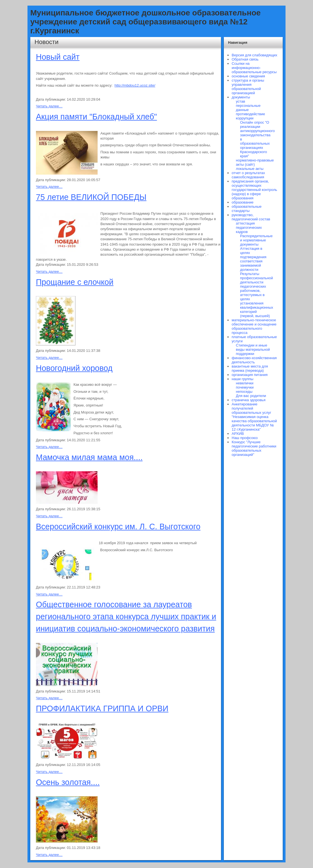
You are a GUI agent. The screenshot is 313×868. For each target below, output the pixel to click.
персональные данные (248, 108)
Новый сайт (58, 57)
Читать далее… (49, 106)
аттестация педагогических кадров (249, 228)
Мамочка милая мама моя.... (89, 457)
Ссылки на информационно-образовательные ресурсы (254, 68)
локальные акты (250, 169)
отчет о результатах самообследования (248, 175)
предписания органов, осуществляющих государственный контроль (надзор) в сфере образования (254, 190)
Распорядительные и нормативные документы (256, 240)
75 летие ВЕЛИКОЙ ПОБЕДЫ (91, 197)
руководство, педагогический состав (251, 217)
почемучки (245, 387)
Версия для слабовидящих (255, 55)
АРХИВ (238, 434)
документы (241, 97)
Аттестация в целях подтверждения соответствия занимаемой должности (253, 259)
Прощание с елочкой (75, 282)
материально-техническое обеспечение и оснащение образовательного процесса (254, 326)
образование (243, 202)
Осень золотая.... (68, 782)
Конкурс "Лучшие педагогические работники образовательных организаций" (254, 448)
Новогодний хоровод (74, 368)
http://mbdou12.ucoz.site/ (135, 85)
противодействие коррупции (250, 116)
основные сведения (248, 76)
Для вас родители (251, 396)
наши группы (242, 379)
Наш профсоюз (245, 438)
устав (240, 101)
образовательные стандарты (247, 209)
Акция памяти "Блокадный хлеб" (96, 117)
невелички (245, 383)
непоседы (244, 392)
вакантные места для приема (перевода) (250, 368)
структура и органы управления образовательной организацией (248, 87)
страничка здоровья (249, 400)
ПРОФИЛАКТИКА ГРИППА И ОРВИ (102, 708)
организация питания (250, 375)
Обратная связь (245, 59)
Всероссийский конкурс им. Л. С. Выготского (118, 527)
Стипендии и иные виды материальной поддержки (253, 349)
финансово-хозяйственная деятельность (254, 360)
